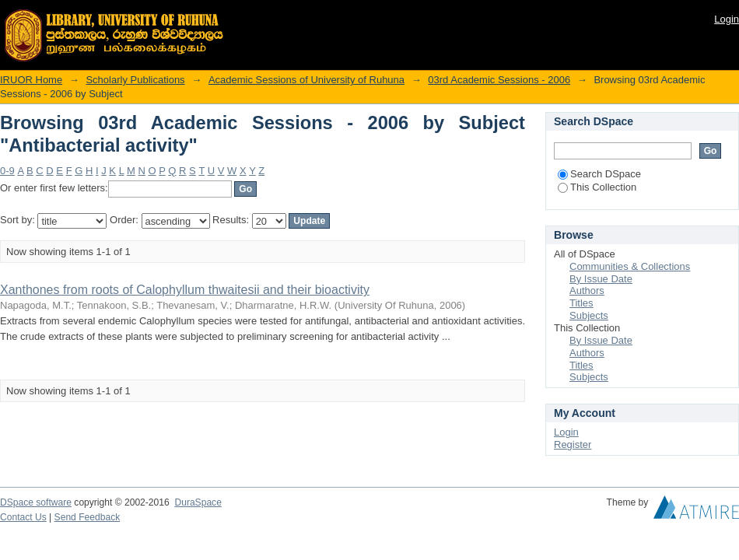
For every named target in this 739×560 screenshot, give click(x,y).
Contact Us (23, 517)
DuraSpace (198, 502)
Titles (581, 303)
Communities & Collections (630, 266)
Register (573, 444)
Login (727, 19)
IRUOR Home (31, 80)
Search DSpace (599, 174)
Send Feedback (88, 517)
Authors (587, 290)
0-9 (7, 171)
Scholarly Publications (135, 80)
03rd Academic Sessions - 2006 (499, 80)
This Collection (597, 187)
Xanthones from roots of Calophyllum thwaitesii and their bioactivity (185, 290)
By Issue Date (601, 279)
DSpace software (36, 502)
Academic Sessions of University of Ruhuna (306, 80)
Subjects (589, 315)
